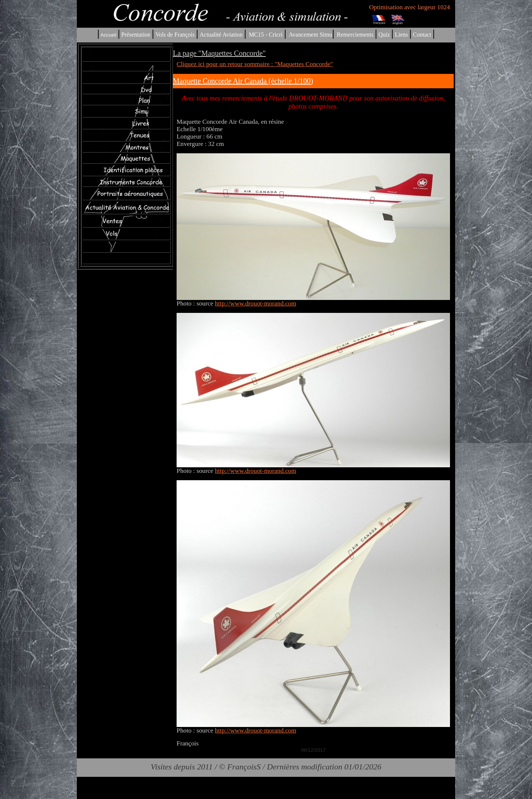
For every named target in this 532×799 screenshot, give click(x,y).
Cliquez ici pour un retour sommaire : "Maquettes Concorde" (255, 64)
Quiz (384, 35)
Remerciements (355, 35)
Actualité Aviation (222, 35)
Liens (402, 35)
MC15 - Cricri (266, 35)
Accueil (108, 35)
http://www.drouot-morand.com (255, 303)
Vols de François (174, 35)
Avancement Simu (310, 35)
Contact (422, 35)
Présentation (136, 35)
